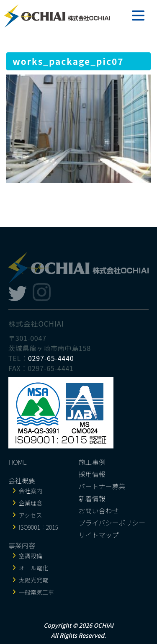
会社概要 (22, 480)
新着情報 (92, 498)
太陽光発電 (33, 580)
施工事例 (92, 462)
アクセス (30, 515)
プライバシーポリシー (112, 523)
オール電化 (33, 568)
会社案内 (31, 491)
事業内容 (22, 545)
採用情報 (92, 474)
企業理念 (31, 503)
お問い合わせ (99, 510)
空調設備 (31, 556)
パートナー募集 (102, 486)
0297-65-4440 (51, 358)
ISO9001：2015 (39, 527)
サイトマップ (99, 535)
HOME (18, 462)
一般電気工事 (36, 592)
